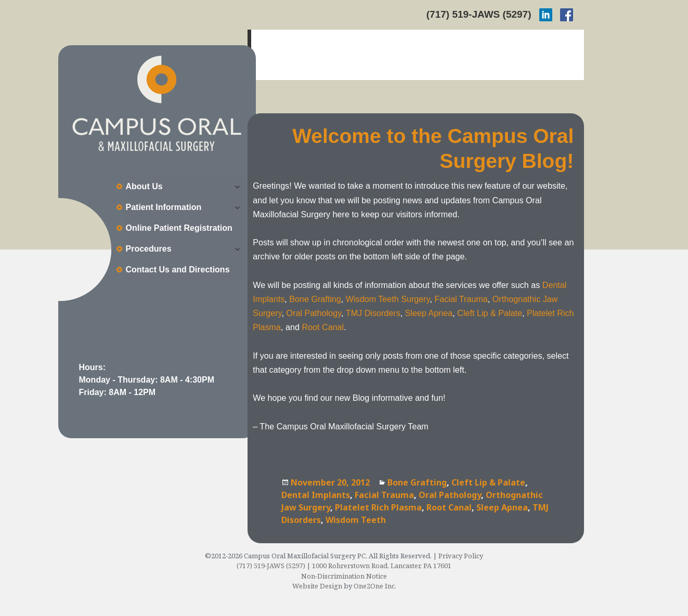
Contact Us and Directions (178, 270)
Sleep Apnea (429, 313)
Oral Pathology (314, 313)
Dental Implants (316, 495)
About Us (144, 186)
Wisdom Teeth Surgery (388, 299)
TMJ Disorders (373, 313)
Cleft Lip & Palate (490, 313)
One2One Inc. (375, 586)
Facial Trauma (461, 299)
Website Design (317, 586)
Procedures (149, 249)
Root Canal (323, 327)
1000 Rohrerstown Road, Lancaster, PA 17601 (382, 566)
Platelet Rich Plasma (378, 507)
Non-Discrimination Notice (344, 576)
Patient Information (164, 207)
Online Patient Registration (179, 228)
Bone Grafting (315, 299)
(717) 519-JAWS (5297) (479, 14)
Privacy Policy (461, 556)
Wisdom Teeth (356, 520)
